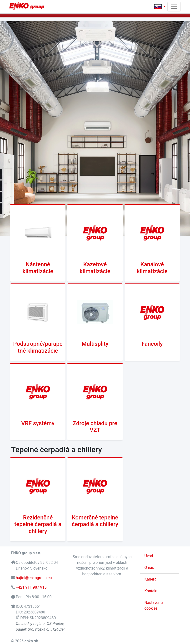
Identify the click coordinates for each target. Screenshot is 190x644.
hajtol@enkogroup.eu (34, 578)
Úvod (149, 556)
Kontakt (151, 591)
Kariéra (150, 579)
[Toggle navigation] (174, 7)
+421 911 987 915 (31, 587)
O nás (149, 568)
